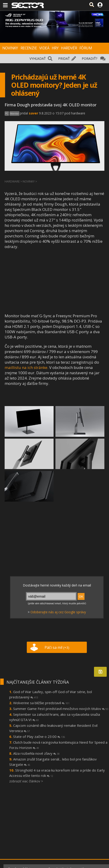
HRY (55, 48)
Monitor (14, 114)
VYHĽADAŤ (38, 58)
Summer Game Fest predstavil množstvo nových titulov (61, 709)
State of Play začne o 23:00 (39, 736)
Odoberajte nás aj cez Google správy (58, 612)
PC (7, 114)
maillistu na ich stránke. (26, 367)
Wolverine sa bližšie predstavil (41, 703)
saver (33, 113)
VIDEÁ (44, 48)
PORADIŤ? (89, 58)
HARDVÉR (69, 48)
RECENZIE (29, 48)
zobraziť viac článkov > (26, 781)
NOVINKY (10, 48)
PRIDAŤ (64, 58)
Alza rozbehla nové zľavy (36, 753)
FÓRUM (86, 48)
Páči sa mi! (57, 647)
